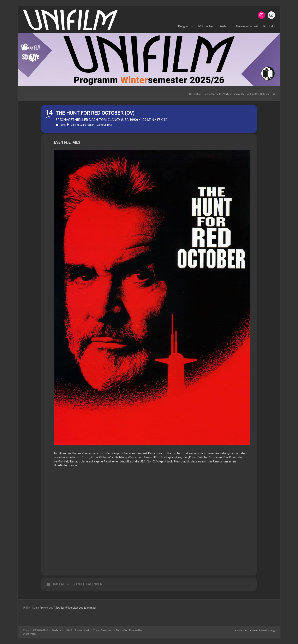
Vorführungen (231, 94)
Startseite (216, 94)
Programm (186, 26)
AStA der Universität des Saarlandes (75, 608)
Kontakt (269, 26)
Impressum (241, 630)
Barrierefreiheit (247, 26)
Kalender (61, 584)
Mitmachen (206, 26)
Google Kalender (87, 584)
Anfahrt (225, 26)
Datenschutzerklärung (263, 630)
